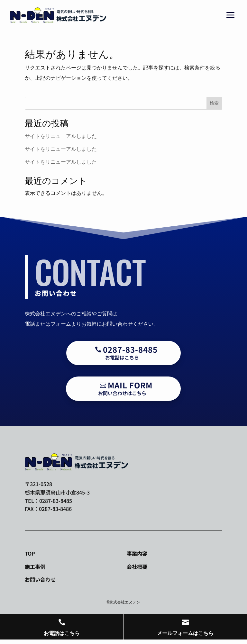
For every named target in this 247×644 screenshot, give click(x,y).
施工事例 (35, 567)
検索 (214, 103)
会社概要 (137, 567)
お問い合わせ (40, 579)
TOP (30, 553)
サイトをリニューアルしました (61, 136)
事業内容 (137, 553)
